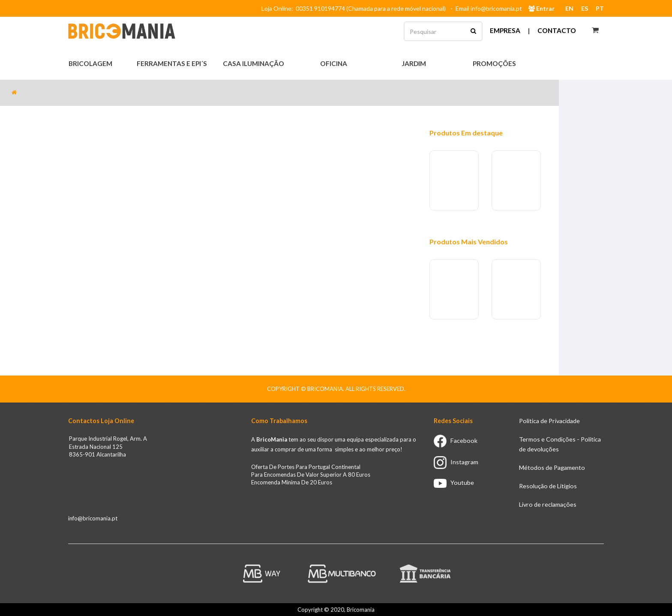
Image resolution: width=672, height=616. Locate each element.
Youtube (454, 482)
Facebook (456, 440)
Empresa (505, 30)
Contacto (557, 30)
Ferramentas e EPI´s (172, 63)
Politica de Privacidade (549, 421)
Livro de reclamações (548, 504)
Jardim (414, 63)
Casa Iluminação (254, 63)
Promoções (494, 63)
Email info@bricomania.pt (489, 8)
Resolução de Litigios (548, 486)
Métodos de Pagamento (552, 467)
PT (600, 8)
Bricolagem (91, 63)
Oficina (334, 63)
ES (585, 8)
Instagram (456, 462)
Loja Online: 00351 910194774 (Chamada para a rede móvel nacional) (355, 8)
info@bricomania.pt (93, 518)
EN (569, 8)
